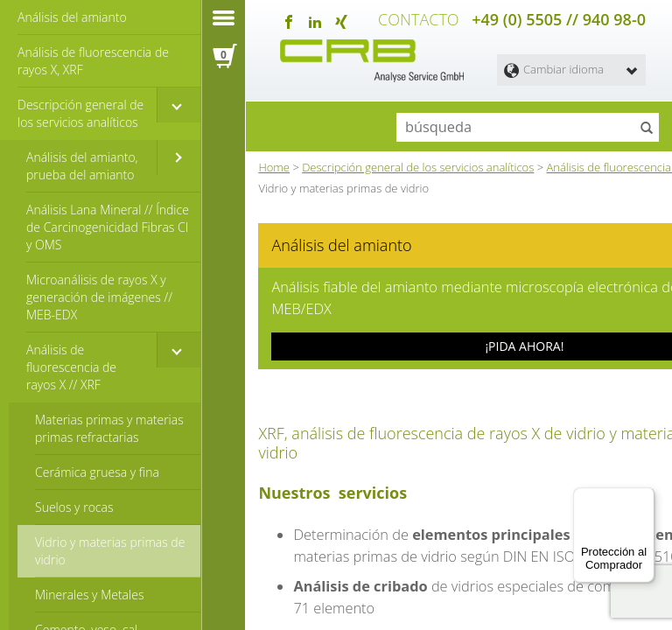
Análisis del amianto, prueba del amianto (82, 166)
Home (274, 162)
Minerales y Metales (89, 595)
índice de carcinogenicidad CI (502, 584)
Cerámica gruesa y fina (97, 472)
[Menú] (644, 498)
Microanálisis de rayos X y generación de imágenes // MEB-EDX (99, 297)
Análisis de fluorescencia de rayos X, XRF (93, 61)
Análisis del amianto (72, 17)
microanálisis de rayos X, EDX (399, 611)
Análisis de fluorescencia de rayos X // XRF (71, 367)
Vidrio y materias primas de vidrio (110, 551)
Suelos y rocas (74, 507)
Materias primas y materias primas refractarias (109, 428)
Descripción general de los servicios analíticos (80, 113)
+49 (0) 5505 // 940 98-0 (559, 17)
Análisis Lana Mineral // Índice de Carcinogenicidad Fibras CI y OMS (108, 227)
